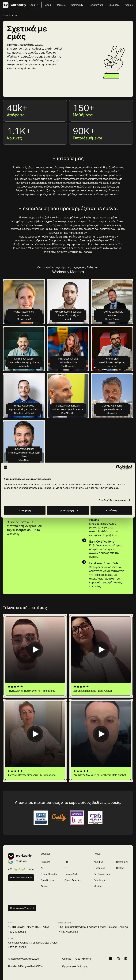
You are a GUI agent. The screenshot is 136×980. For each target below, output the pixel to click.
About (48, 5)
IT (66, 868)
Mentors (61, 5)
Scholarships (101, 880)
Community (77, 5)
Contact (129, 5)
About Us (99, 862)
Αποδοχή (111, 510)
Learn (35, 5)
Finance (45, 886)
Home (5, 15)
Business (46, 862)
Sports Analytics (73, 880)
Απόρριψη (25, 510)
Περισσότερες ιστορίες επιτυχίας (116, 608)
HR (66, 862)
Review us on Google (21, 878)
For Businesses (102, 874)
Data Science (48, 880)
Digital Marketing (49, 874)
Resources (114, 5)
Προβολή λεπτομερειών (113, 500)
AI (42, 868)
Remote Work (96, 5)
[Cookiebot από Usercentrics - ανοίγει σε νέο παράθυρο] (118, 467)
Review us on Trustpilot (22, 908)
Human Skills (71, 874)
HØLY (38, 966)
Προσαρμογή (68, 510)
